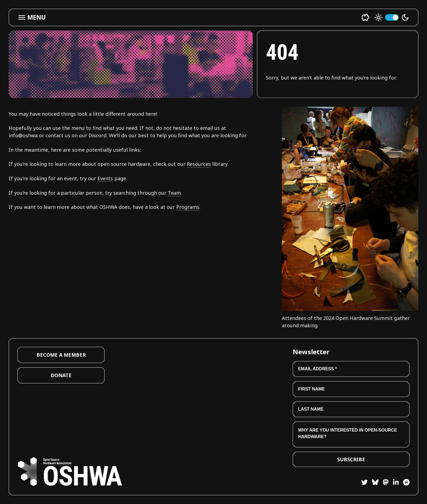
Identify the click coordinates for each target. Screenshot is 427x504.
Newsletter (311, 352)
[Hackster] (406, 482)
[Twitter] (364, 483)
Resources (199, 164)
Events (105, 178)
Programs (188, 207)
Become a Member (61, 355)
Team (174, 193)
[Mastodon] (384, 483)
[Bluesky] (373, 483)
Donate (61, 375)
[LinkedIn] (394, 483)
